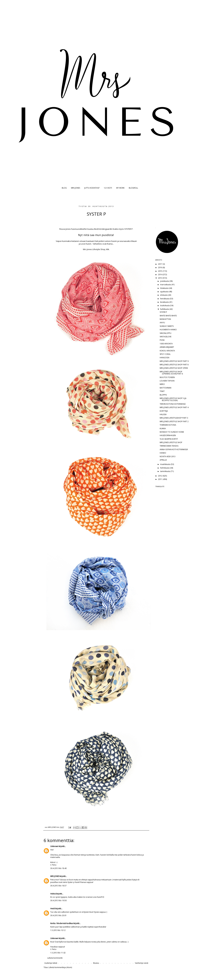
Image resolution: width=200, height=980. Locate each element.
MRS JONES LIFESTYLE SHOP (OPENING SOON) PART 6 (171, 373)
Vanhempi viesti (142, 963)
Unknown (54, 846)
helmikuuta (165, 468)
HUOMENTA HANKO (168, 330)
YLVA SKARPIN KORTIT (169, 439)
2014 (160, 275)
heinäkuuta (165, 299)
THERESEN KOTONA (168, 425)
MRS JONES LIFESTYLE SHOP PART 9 (174, 361)
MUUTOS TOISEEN (167, 377)
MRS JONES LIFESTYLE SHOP (171, 442)
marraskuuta (166, 285)
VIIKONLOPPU (166, 333)
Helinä (53, 894)
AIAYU (162, 323)
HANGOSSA (165, 358)
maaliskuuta (165, 464)
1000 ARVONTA (166, 344)
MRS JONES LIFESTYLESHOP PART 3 (174, 418)
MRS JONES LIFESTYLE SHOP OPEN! (174, 368)
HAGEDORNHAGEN (168, 435)
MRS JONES (76, 188)
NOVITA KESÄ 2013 (168, 456)
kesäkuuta (165, 302)
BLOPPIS (163, 395)
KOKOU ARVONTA (167, 351)
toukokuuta (165, 305)
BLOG (64, 188)
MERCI (162, 384)
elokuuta (164, 295)
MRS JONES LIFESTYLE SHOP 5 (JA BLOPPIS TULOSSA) (173, 399)
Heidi (53, 909)
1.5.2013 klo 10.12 (58, 930)
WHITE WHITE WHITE (168, 316)
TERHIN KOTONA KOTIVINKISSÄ (173, 404)
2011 (160, 479)
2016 (160, 267)
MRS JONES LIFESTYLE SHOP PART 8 (174, 365)
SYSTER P (163, 312)
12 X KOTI (108, 188)
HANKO (163, 453)
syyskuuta (164, 292)
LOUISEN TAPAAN (167, 381)
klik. (108, 249)
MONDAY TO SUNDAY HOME (172, 432)
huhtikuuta (165, 309)
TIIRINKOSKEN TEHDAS (169, 446)
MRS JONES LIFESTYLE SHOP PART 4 (174, 407)
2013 (160, 278)
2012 (160, 476)
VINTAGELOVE (166, 337)
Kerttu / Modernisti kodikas (62, 923)
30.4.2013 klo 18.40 (58, 868)
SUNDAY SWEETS (167, 326)
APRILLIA (163, 460)
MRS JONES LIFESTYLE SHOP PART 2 (174, 421)
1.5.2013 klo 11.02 (58, 953)
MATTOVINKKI (166, 388)
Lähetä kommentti (55, 958)
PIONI (162, 340)
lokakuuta (164, 288)
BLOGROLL (133, 188)
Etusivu (96, 963)
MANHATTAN (165, 319)
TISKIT (162, 391)
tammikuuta (165, 471)
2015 (160, 271)
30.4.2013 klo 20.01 (58, 915)
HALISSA (163, 414)
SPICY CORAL (165, 354)
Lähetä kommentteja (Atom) (60, 967)
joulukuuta (165, 281)
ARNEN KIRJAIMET (167, 347)
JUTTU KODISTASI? (92, 188)
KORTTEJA (164, 411)
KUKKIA (163, 428)
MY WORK (120, 188)
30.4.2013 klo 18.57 (58, 886)
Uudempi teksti (51, 963)
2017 (160, 264)
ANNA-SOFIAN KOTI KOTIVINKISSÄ (174, 449)
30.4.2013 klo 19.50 (58, 900)
